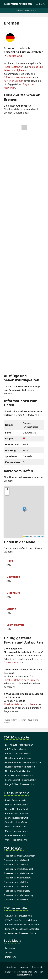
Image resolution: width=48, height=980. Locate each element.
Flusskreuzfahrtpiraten (17, 4)
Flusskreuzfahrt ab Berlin (17, 865)
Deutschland (14, 56)
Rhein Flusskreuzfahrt (16, 800)
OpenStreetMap (38, 537)
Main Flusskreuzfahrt (16, 827)
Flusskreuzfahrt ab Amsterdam (20, 856)
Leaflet (27, 537)
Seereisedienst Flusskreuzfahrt (21, 780)
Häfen (24, 720)
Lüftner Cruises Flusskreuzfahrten (22, 929)
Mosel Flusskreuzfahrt (16, 831)
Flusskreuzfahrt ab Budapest (18, 869)
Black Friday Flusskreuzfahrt (19, 775)
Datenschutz (37, 967)
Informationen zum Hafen (18, 77)
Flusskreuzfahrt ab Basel (16, 860)
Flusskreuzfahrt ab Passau (17, 891)
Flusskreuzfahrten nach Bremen (21, 680)
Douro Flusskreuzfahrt (16, 809)
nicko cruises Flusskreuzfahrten (21, 933)
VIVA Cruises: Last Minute (18, 754)
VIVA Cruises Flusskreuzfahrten (21, 920)
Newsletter (11, 967)
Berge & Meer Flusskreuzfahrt (20, 784)
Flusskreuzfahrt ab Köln (16, 882)
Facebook (9, 948)
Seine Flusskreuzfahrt (16, 822)
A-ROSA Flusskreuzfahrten (18, 916)
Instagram (10, 957)
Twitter (8, 952)
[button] (24, 509)
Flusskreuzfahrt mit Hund (18, 758)
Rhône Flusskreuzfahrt (17, 814)
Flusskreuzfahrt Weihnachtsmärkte (23, 762)
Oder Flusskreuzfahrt (16, 840)
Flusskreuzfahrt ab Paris (16, 887)
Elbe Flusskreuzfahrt (15, 835)
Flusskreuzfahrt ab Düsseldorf (19, 873)
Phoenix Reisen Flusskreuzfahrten (22, 924)
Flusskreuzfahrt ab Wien (16, 900)
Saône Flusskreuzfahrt (16, 818)
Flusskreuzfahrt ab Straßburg (19, 895)
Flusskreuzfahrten (14, 67)
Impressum (24, 967)
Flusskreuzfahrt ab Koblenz (18, 878)
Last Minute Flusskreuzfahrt (19, 745)
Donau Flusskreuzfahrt (17, 805)
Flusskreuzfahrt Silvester (18, 771)
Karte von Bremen (14, 81)
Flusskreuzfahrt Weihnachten (20, 767)
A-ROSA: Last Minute (16, 749)
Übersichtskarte (12, 662)
